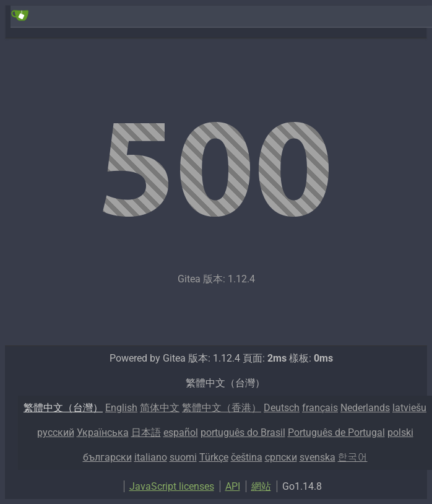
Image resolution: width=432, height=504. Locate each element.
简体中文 (160, 408)
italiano (151, 457)
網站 (261, 486)
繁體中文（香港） (222, 408)
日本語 (146, 432)
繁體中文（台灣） (63, 408)
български (107, 457)
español (181, 432)
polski (400, 432)
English (121, 408)
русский (56, 432)
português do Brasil (243, 432)
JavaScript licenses (172, 486)
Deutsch (282, 408)
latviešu (409, 408)
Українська (103, 432)
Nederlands (365, 408)
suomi (183, 457)
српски (281, 457)
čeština (247, 457)
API (233, 486)
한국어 (353, 457)
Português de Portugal (336, 432)
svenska (318, 457)
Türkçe (214, 457)
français (320, 408)
